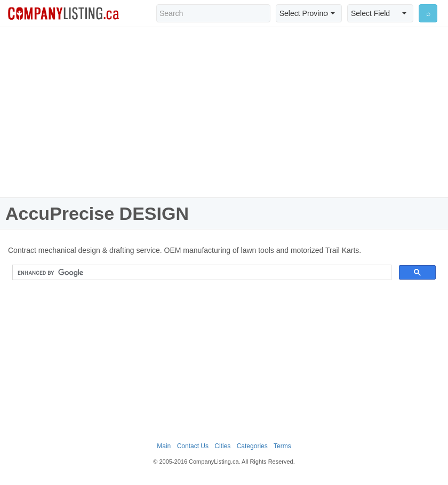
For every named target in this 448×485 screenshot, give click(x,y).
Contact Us (193, 446)
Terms (282, 446)
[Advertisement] (224, 112)
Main (164, 446)
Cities (222, 446)
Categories (252, 446)
